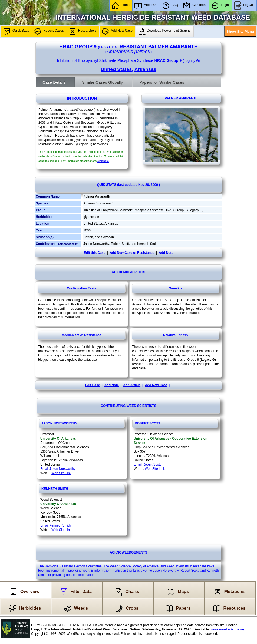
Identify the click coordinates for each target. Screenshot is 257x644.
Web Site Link (61, 473)
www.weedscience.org (228, 629)
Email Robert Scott (147, 464)
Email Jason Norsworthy (58, 469)
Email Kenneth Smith (55, 525)
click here (103, 161)
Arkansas (145, 69)
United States (116, 69)
